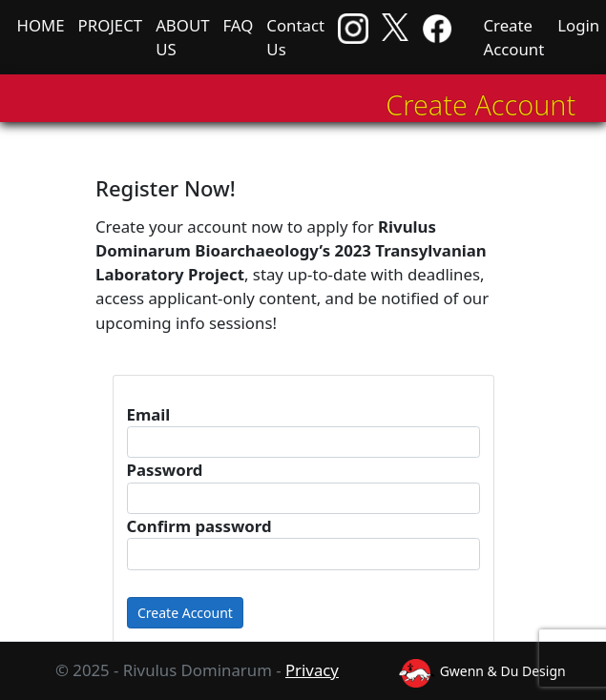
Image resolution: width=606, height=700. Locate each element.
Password (165, 470)
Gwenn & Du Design (482, 671)
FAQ (238, 25)
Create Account (513, 37)
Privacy (312, 670)
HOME (41, 25)
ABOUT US (182, 37)
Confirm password (199, 526)
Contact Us (295, 37)
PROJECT (111, 25)
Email (149, 414)
